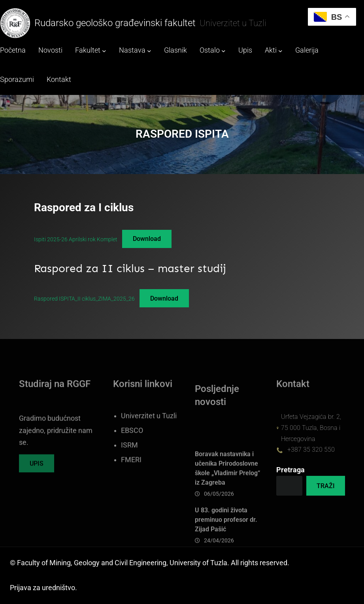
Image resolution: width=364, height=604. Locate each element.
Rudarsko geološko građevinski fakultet (115, 23)
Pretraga (290, 470)
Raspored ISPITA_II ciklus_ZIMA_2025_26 (84, 299)
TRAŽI (326, 486)
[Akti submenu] (280, 51)
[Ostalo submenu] (223, 51)
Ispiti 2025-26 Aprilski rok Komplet (76, 239)
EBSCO (132, 456)
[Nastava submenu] (149, 51)
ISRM (129, 470)
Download (147, 239)
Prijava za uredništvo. (43, 588)
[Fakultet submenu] (104, 51)
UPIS (37, 471)
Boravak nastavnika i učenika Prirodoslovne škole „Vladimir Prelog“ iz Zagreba (227, 510)
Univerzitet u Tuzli (149, 441)
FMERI (131, 485)
